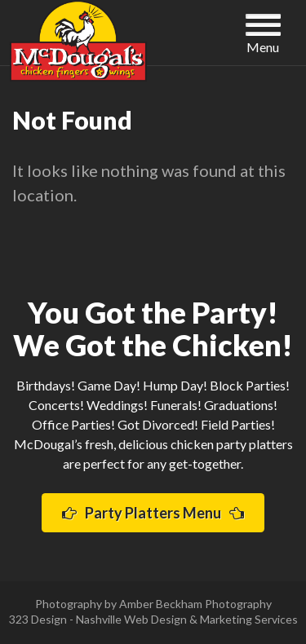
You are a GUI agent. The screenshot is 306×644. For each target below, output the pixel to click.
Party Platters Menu (153, 513)
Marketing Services (249, 619)
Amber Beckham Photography (195, 604)
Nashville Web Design (131, 619)
